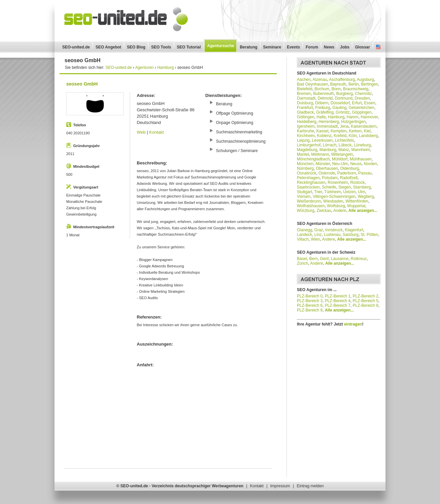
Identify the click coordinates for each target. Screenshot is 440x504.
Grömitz (343, 112)
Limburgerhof (309, 145)
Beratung (249, 47)
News (329, 47)
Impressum (280, 486)
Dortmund (344, 98)
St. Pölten (369, 235)
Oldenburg (349, 168)
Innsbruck (334, 230)
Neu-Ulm (340, 164)
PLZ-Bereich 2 (366, 296)
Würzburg (306, 211)
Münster (323, 164)
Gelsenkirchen (362, 108)
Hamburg (336, 117)
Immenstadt (327, 126)
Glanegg (304, 230)
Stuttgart (304, 192)
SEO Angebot (108, 47)
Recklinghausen (311, 182)
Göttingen (306, 117)
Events (293, 47)
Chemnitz (363, 94)
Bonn (336, 89)
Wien (315, 239)
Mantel (303, 154)
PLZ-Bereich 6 (310, 305)
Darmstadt (306, 98)
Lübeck (345, 145)
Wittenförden (357, 201)
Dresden (362, 98)
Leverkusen (322, 140)
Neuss (356, 164)
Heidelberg (307, 122)
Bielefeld (305, 89)
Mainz (344, 150)
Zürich (302, 263)
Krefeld (340, 136)
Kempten (339, 131)
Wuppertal (356, 206)
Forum (312, 47)
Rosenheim (338, 182)
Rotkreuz (359, 259)
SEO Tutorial (189, 47)
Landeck (304, 235)
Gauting (339, 108)
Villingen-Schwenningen (334, 197)
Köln (353, 136)
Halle (321, 117)
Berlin (354, 84)
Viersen (304, 197)
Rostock (357, 182)
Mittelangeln (342, 154)
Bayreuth (338, 84)
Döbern (322, 103)
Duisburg (305, 103)
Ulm (362, 192)
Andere (340, 211)
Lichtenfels (344, 140)
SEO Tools (161, 47)
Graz (319, 230)
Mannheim (361, 150)
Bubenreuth (324, 94)
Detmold (325, 98)
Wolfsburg (336, 206)
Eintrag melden (310, 486)
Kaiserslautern (364, 126)
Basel (302, 259)
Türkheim (333, 192)
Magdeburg (307, 150)
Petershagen (308, 178)
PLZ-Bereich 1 (338, 296)
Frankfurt (305, 108)
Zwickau (324, 211)
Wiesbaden (333, 201)
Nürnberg (305, 168)
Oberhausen (327, 168)
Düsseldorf (340, 103)
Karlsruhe (305, 131)
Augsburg (365, 80)
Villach (303, 239)
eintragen (353, 324)
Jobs (345, 47)
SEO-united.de (76, 47)
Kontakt (156, 132)
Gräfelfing (325, 112)
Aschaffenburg (342, 80)
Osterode (327, 173)
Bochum (322, 89)
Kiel (367, 131)
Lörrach (329, 145)
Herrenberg (329, 122)
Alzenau (320, 80)
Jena (344, 126)
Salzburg (351, 235)
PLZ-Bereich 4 (338, 301)
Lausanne (340, 259)
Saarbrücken (308, 187)
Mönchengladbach (313, 159)
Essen (370, 103)
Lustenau (332, 235)
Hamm (353, 117)
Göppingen (362, 112)
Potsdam (330, 178)
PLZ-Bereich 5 (366, 301)
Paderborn (347, 173)
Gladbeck (305, 112)
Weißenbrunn (309, 201)
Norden (370, 164)
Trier (318, 192)
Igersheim (306, 126)
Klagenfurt (354, 230)
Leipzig (303, 140)
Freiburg (323, 108)
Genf (324, 259)
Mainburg (328, 150)
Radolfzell (349, 178)
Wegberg (366, 197)
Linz (318, 235)
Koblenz (324, 136)
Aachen (304, 80)
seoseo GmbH (82, 84)
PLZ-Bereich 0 (310, 296)
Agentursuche (221, 46)
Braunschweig (356, 89)
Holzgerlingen (353, 122)
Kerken (355, 131)
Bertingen (369, 84)
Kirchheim (306, 136)
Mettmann (320, 154)
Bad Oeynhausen (312, 84)
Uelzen (350, 192)
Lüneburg (362, 145)
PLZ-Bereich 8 (366, 305)
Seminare (272, 47)
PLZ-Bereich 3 (310, 301)
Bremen (304, 94)
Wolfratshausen (311, 206)
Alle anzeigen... (363, 211)
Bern (313, 259)
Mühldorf (340, 159)
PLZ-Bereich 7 (338, 305)
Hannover (369, 117)
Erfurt (357, 103)
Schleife (329, 187)
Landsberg (368, 136)
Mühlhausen (361, 159)
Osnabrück (307, 173)
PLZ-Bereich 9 (310, 310)
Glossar (363, 47)
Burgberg (344, 94)
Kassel (322, 131)
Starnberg (362, 187)
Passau (365, 173)
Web (141, 132)
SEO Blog (136, 47)
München (305, 164)
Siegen (345, 187)
